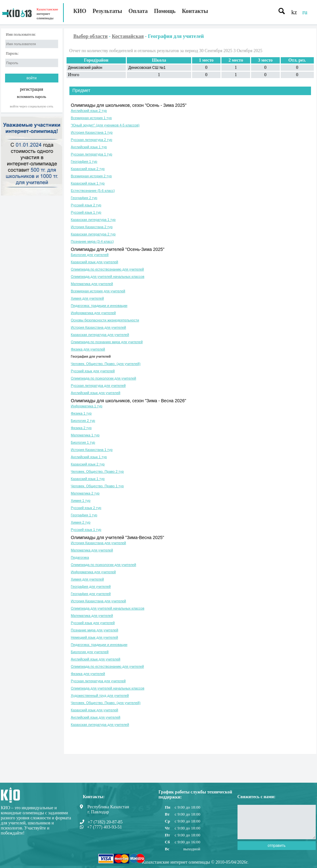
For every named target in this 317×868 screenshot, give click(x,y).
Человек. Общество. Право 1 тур (97, 486)
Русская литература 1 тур (92, 154)
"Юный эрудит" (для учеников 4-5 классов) (105, 125)
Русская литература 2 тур (92, 140)
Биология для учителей (90, 255)
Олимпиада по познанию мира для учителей (107, 342)
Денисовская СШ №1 (147, 68)
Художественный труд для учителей (100, 695)
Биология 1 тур (83, 442)
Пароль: (12, 54)
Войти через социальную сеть (32, 106)
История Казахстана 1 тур (92, 132)
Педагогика (80, 557)
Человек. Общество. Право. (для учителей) (106, 364)
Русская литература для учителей (98, 385)
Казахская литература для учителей (100, 335)
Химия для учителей (88, 298)
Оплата (138, 11)
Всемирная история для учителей (98, 291)
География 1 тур (84, 161)
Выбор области (91, 36)
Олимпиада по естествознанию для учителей (108, 269)
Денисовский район (85, 68)
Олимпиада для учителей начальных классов (108, 276)
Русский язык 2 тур (86, 205)
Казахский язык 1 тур (88, 183)
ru (305, 12)
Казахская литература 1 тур (93, 220)
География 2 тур (84, 198)
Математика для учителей (92, 284)
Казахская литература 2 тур (93, 234)
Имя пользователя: (21, 35)
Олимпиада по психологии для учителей (104, 378)
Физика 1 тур (81, 413)
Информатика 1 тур (87, 406)
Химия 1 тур (81, 501)
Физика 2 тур (81, 428)
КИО (80, 11)
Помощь (165, 11)
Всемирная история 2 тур (91, 176)
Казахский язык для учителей (95, 262)
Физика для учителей (88, 349)
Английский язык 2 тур (89, 111)
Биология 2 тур (83, 421)
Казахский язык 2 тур (88, 169)
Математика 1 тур (85, 435)
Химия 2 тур (81, 522)
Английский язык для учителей (96, 393)
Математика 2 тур (85, 493)
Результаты (108, 11)
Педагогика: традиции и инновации (99, 306)
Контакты (195, 11)
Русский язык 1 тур (86, 212)
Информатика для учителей (94, 313)
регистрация (32, 89)
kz (294, 12)
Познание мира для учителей (95, 630)
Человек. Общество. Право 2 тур (97, 471)
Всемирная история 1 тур (91, 118)
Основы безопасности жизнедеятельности (105, 320)
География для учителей (91, 356)
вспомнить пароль (32, 97)
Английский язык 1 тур (89, 147)
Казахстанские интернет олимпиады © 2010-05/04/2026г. (195, 862)
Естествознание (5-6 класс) (93, 191)
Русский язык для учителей (93, 371)
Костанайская (128, 36)
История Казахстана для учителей (99, 327)
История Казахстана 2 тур (92, 227)
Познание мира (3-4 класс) (92, 241)
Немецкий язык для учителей (95, 637)
